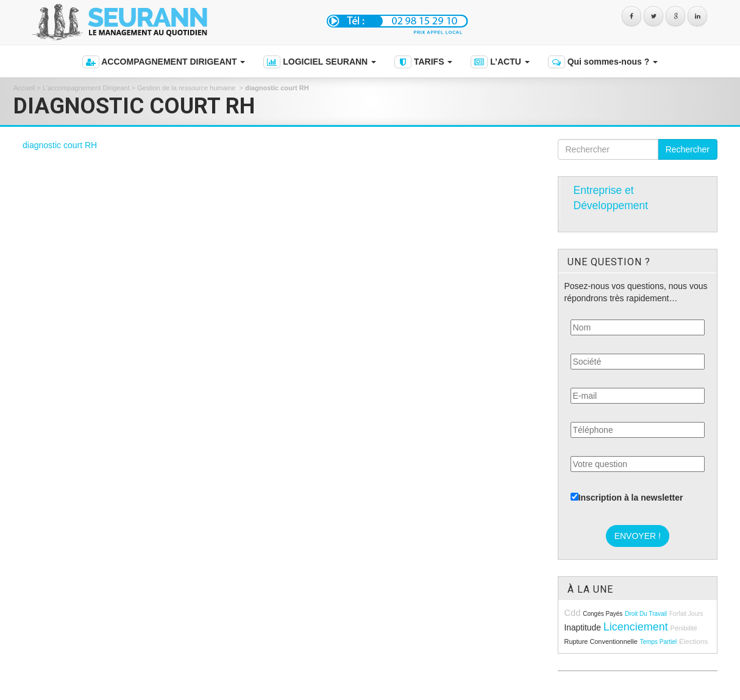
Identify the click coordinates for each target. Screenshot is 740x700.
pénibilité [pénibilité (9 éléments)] (684, 628)
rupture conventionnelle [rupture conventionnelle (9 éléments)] (601, 641)
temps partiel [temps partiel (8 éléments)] (659, 642)
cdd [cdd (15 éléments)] (573, 613)
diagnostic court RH (60, 145)
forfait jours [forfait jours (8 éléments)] (686, 614)
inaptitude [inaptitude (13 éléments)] (583, 628)
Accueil (24, 88)
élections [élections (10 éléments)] (693, 641)
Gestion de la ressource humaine (187, 88)
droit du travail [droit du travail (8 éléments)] (646, 614)
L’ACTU (500, 62)
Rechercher (688, 149)
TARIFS (423, 62)
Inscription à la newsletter (627, 498)
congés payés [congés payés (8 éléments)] (603, 614)
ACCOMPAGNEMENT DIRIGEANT (164, 62)
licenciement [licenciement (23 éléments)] (636, 627)
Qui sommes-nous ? (603, 62)
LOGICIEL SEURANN (320, 62)
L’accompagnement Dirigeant (86, 88)
